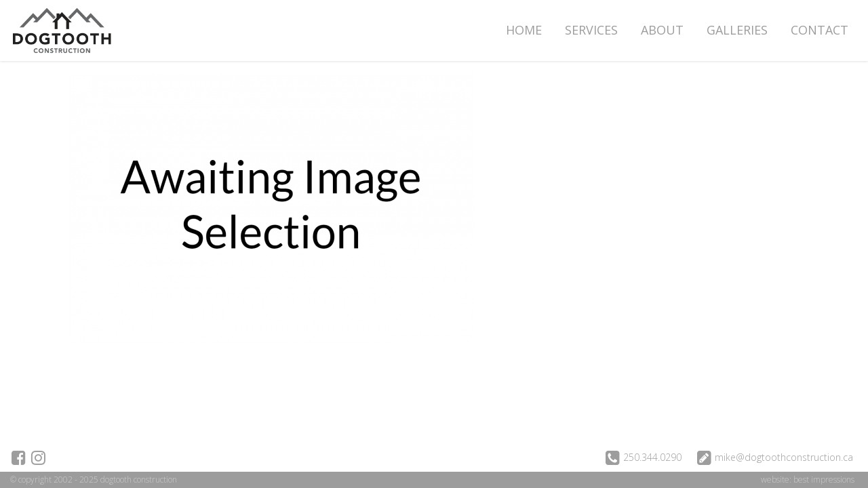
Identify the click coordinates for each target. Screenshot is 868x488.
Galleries (737, 30)
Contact (820, 30)
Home (524, 30)
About (662, 30)
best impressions (824, 480)
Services (591, 30)
